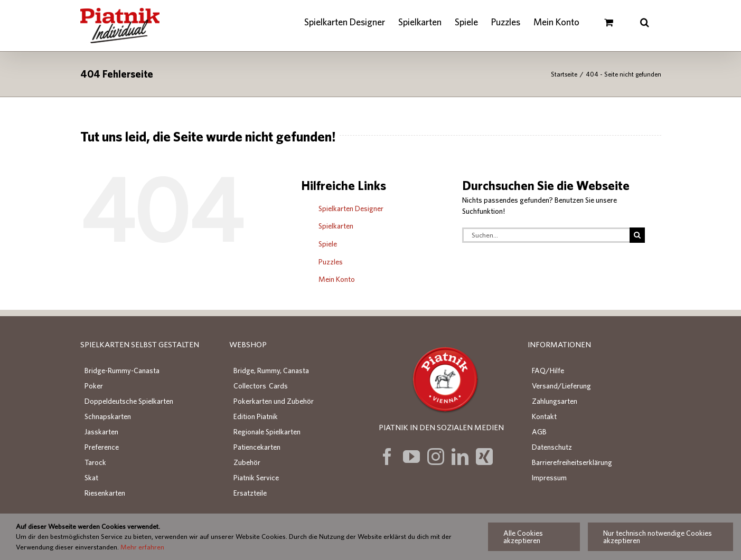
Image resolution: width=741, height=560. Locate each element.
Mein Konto (337, 279)
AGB (539, 432)
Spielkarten (336, 226)
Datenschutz (552, 447)
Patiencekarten (257, 447)
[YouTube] (411, 457)
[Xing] (484, 457)
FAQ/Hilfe (548, 371)
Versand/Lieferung (561, 386)
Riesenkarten (105, 493)
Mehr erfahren (142, 547)
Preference (102, 447)
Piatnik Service (256, 478)
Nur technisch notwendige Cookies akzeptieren (658, 537)
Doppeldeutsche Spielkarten (129, 401)
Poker (94, 386)
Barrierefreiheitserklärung (572, 462)
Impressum (549, 478)
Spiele (328, 244)
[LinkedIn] (460, 457)
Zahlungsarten (555, 401)
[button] (645, 22)
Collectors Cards (261, 386)
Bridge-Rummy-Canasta (122, 371)
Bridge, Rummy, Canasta (271, 371)
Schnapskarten (108, 416)
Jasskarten (101, 432)
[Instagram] (436, 457)
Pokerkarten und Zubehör (274, 401)
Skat (91, 478)
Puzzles (331, 262)
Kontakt (544, 416)
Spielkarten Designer (351, 208)
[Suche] (637, 235)
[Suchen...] (546, 235)
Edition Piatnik (256, 416)
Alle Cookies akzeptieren (523, 537)
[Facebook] (387, 457)
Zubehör (247, 462)
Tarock (95, 462)
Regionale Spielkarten (267, 432)
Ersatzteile (250, 493)
